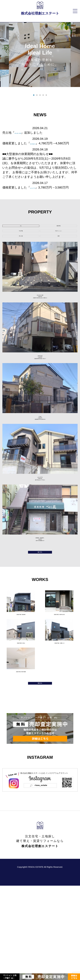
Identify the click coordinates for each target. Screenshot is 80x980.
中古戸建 (21, 245)
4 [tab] (43, 95)
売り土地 (21, 255)
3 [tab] (40, 95)
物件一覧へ (40, 627)
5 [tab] (46, 95)
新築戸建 (59, 235)
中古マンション (59, 245)
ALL (21, 235)
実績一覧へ (40, 774)
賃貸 (59, 255)
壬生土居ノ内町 (25, 133)
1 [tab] (34, 95)
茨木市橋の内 (39, 143)
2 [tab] (37, 95)
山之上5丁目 (38, 192)
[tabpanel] (40, 55)
